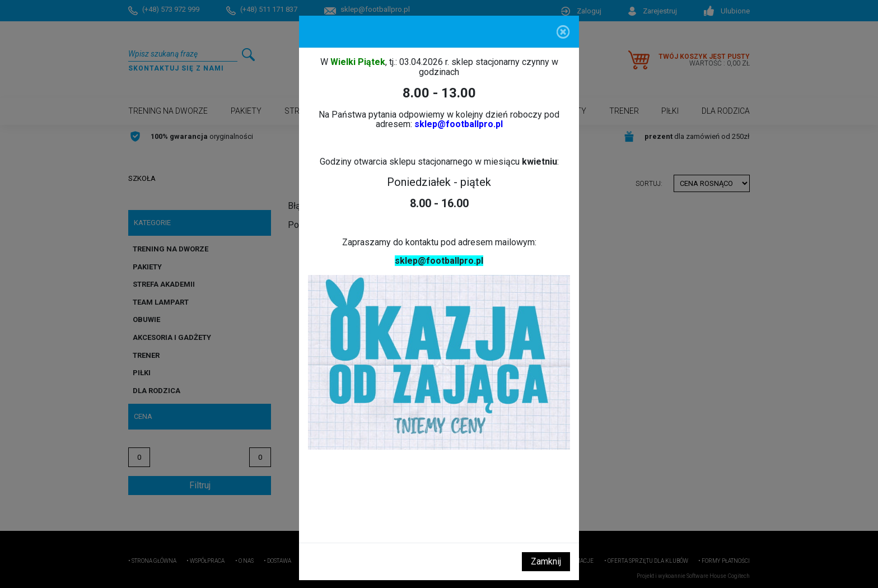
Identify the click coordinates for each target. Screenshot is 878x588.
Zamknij (546, 561)
